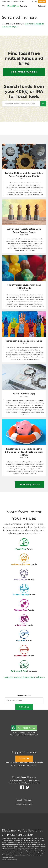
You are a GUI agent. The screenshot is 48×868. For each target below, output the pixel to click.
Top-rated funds (24, 72)
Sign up (34, 1)
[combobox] (24, 104)
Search (42, 6)
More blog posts (30, 484)
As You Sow (6, 1)
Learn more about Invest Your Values (24, 677)
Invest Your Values (18, 1)
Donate (42, 1)
